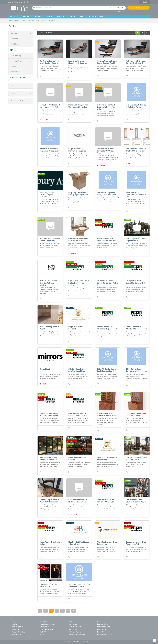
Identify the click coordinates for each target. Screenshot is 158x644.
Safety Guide (45, 627)
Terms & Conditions (18, 632)
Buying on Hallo (102, 624)
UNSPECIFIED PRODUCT (49, 21)
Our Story (15, 624)
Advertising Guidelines (48, 624)
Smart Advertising (46, 629)
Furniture (120, 11)
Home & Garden (20, 21)
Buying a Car (102, 629)
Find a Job (101, 632)
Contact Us (16, 629)
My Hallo (144, 2)
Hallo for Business (75, 627)
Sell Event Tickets (75, 632)
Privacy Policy (16, 635)
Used (37, 21)
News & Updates (17, 627)
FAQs (42, 635)
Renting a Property (104, 627)
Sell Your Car (73, 629)
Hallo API (43, 632)
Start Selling (73, 624)
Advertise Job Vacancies (77, 635)
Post (138, 8)
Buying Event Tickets (105, 635)
